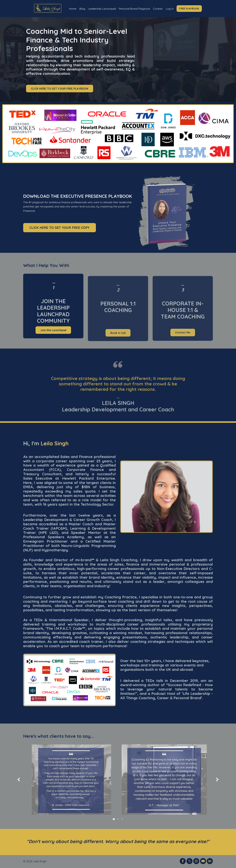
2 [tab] (118, 819)
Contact (159, 8)
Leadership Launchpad (101, 8)
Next (217, 780)
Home (71, 8)
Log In (171, 8)
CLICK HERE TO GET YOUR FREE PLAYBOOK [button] (60, 89)
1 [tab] (114, 819)
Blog (81, 8)
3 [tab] (122, 819)
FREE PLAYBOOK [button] (191, 9)
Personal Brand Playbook (135, 8)
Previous (19, 780)
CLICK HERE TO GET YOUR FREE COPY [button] (60, 228)
